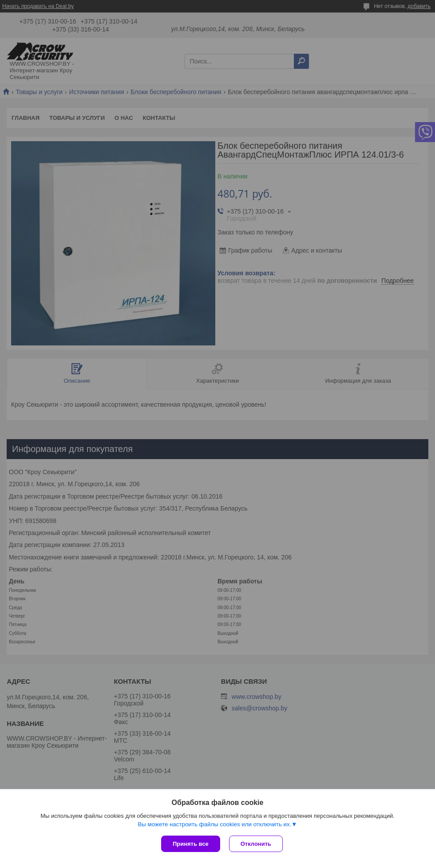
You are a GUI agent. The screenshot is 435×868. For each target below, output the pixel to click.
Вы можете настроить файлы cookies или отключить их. (214, 824)
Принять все (191, 844)
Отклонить (256, 844)
